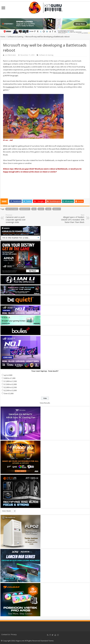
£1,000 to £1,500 (10, 381)
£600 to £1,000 (10, 378)
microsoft (25, 209)
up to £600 (8, 375)
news (41, 209)
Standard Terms (47, 641)
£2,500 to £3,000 (10, 390)
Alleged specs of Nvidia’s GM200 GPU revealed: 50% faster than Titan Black (71, 219)
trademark (10, 87)
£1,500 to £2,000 (10, 384)
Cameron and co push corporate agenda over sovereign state (19, 219)
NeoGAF (59, 84)
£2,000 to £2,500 (10, 387)
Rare (49, 209)
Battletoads (12, 209)
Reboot (57, 209)
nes (34, 209)
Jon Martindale (11, 55)
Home (3, 37)
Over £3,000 (9, 393)
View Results (45, 403)
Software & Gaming (15, 37)
